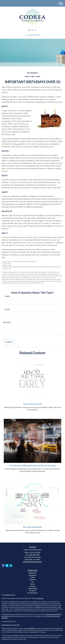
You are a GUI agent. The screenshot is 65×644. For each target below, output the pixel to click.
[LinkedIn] (32, 30)
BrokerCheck (40, 598)
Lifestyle (32, 586)
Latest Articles (32, 588)
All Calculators (32, 593)
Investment (32, 575)
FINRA (31, 628)
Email (7, 309)
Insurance (32, 580)
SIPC (34, 628)
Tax (33, 582)
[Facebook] (35, 30)
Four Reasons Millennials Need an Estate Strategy (33, 465)
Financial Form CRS (10, 595)
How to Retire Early (33, 404)
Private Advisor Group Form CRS (11, 625)
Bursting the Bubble (33, 527)
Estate (33, 577)
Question (7, 322)
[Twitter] (29, 30)
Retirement (32, 573)
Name (7, 296)
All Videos (32, 591)
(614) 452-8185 (32, 35)
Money (32, 584)
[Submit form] (9, 342)
